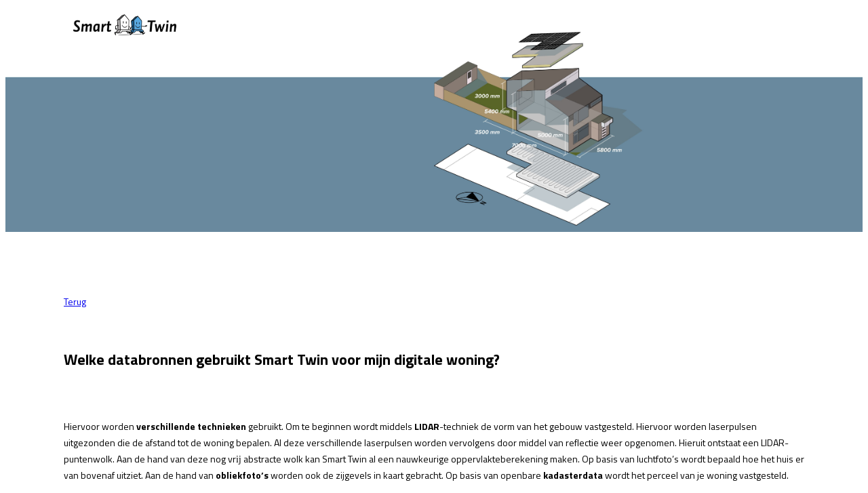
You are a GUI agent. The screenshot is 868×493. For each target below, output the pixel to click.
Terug (75, 301)
